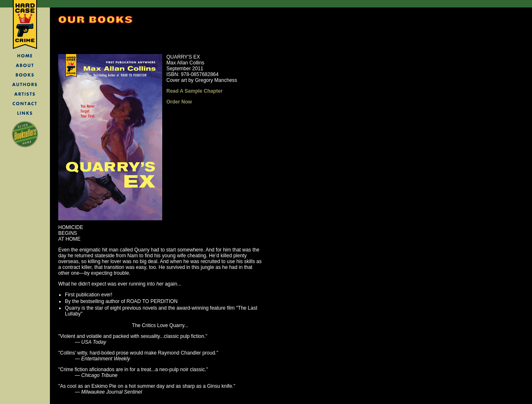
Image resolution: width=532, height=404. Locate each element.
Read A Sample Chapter (194, 91)
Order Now (179, 102)
